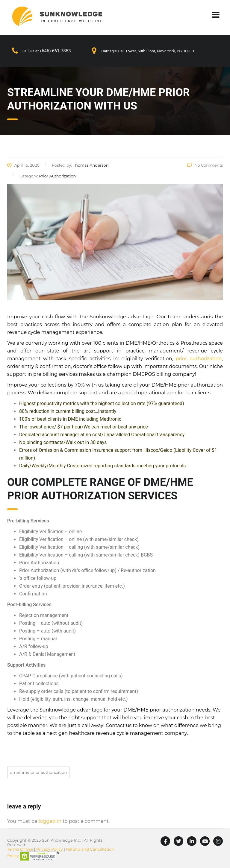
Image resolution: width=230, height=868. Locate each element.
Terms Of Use (20, 849)
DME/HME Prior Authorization (38, 772)
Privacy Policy (49, 849)
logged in (50, 821)
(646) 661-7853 (56, 51)
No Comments (205, 165)
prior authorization (199, 359)
